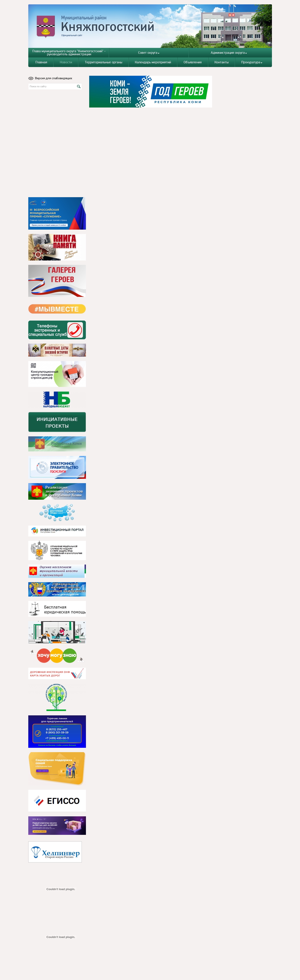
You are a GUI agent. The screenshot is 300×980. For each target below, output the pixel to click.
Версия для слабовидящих (50, 78)
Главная (41, 62)
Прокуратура (252, 62)
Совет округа (149, 53)
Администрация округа (229, 53)
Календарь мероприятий (153, 62)
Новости (66, 62)
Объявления (193, 62)
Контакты (222, 62)
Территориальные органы (104, 62)
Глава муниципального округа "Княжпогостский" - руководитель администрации (69, 53)
